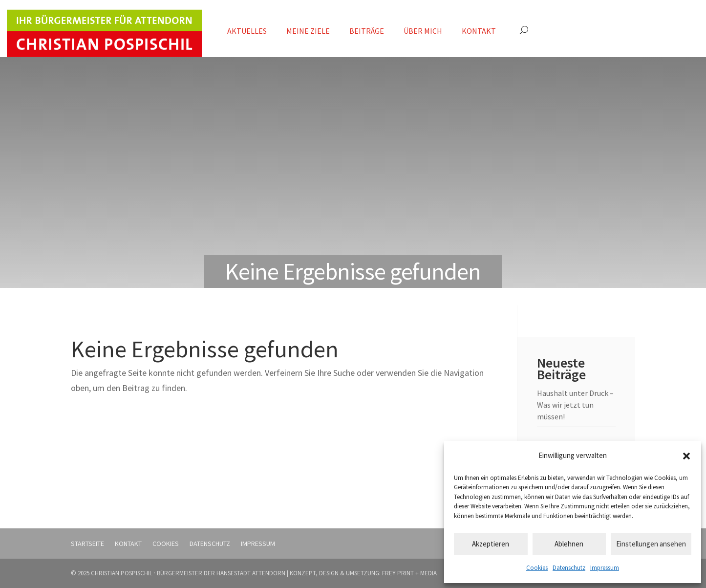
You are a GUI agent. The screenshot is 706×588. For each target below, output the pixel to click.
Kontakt (479, 31)
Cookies (537, 568)
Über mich (423, 31)
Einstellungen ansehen (651, 544)
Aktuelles (247, 31)
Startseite (87, 544)
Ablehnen (569, 544)
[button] (686, 456)
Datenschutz (569, 568)
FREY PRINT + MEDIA (409, 573)
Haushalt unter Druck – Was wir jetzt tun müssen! (575, 405)
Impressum (605, 568)
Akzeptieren (491, 544)
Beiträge (367, 31)
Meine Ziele (308, 31)
